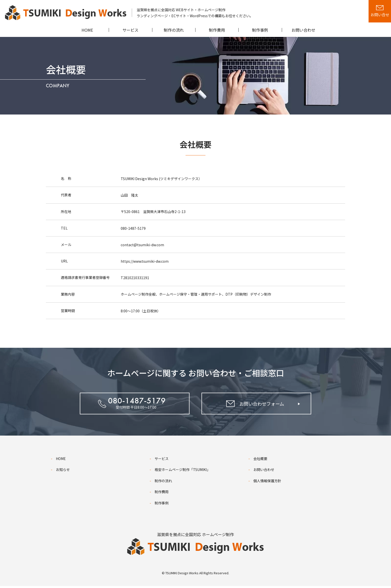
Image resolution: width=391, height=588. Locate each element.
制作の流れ (163, 483)
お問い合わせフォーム (261, 405)
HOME (61, 461)
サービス (162, 461)
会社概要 (260, 461)
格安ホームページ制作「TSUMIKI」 (182, 472)
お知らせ (63, 472)
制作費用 (162, 494)
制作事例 (162, 505)
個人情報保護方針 (267, 483)
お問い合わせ (264, 472)
